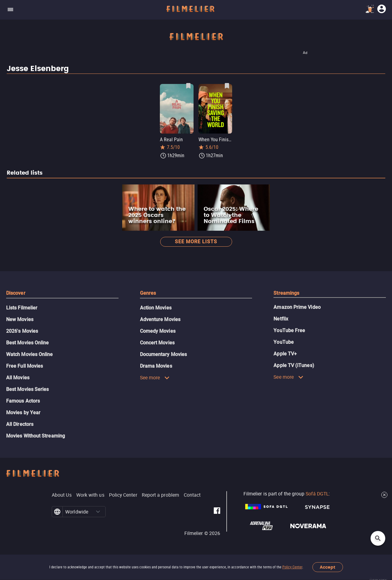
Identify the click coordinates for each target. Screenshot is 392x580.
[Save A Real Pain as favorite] (188, 86)
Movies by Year (23, 413)
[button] (98, 512)
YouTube (284, 342)
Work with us (90, 495)
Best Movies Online (27, 343)
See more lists (196, 242)
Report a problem (160, 495)
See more (155, 377)
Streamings (286, 293)
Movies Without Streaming (36, 436)
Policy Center (292, 567)
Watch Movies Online (30, 354)
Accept (328, 567)
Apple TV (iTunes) (294, 365)
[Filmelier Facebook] (217, 512)
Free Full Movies (24, 366)
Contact (192, 495)
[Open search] (378, 538)
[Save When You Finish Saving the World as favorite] (227, 86)
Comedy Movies (158, 331)
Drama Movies (156, 366)
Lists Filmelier (22, 308)
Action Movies (156, 308)
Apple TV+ (285, 354)
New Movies (20, 319)
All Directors (20, 424)
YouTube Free (289, 330)
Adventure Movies (160, 319)
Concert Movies (157, 343)
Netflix (281, 319)
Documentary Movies (163, 354)
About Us (62, 495)
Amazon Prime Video (297, 307)
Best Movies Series (27, 389)
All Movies (18, 378)
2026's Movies (22, 331)
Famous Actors (23, 401)
